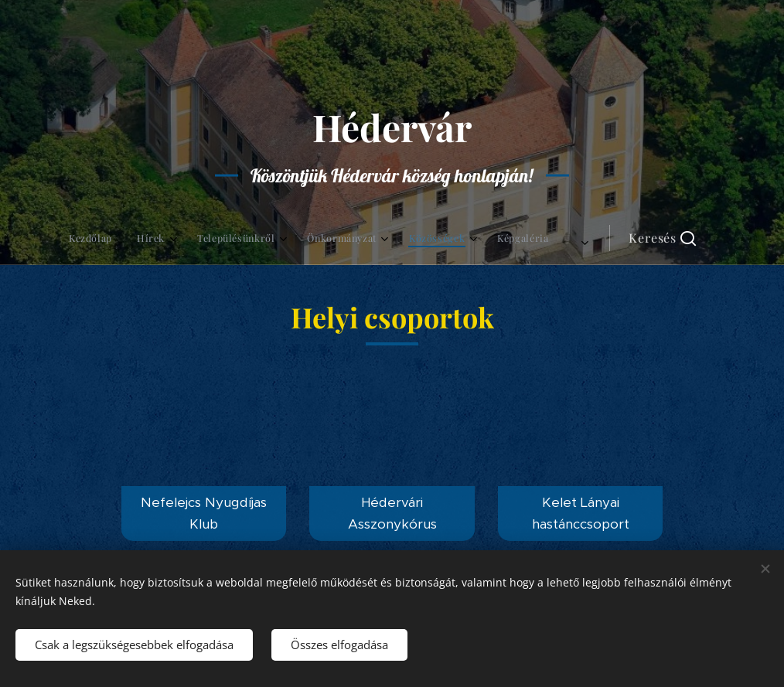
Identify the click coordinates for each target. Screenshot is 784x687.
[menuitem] (210, 238)
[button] (527, 238)
